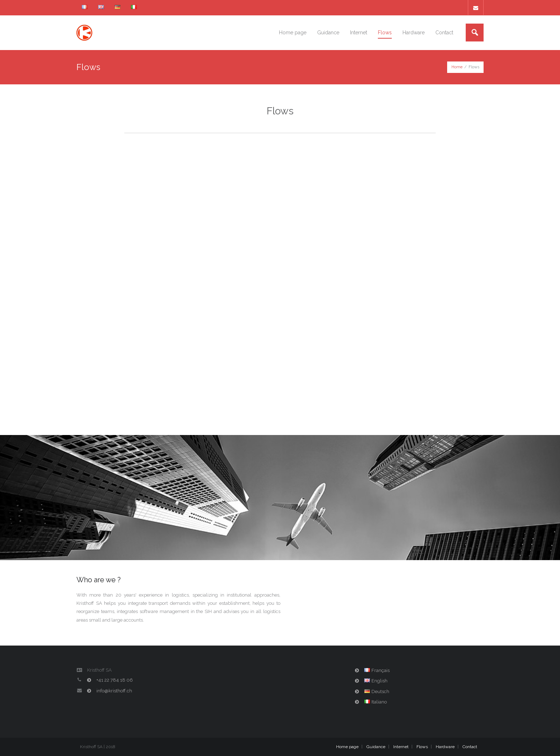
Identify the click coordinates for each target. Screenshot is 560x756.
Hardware (445, 747)
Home (457, 67)
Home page (347, 747)
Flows (422, 747)
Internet (401, 747)
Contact (470, 747)
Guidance (376, 747)
